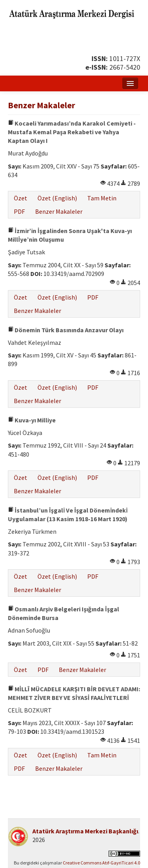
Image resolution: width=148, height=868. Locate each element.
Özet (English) (57, 198)
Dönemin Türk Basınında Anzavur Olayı (66, 330)
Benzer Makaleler (59, 211)
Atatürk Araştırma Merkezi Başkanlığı (85, 831)
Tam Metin (102, 198)
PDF (19, 211)
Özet (21, 198)
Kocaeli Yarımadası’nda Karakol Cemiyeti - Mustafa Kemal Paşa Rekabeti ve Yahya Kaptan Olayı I (72, 132)
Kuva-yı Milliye (32, 420)
